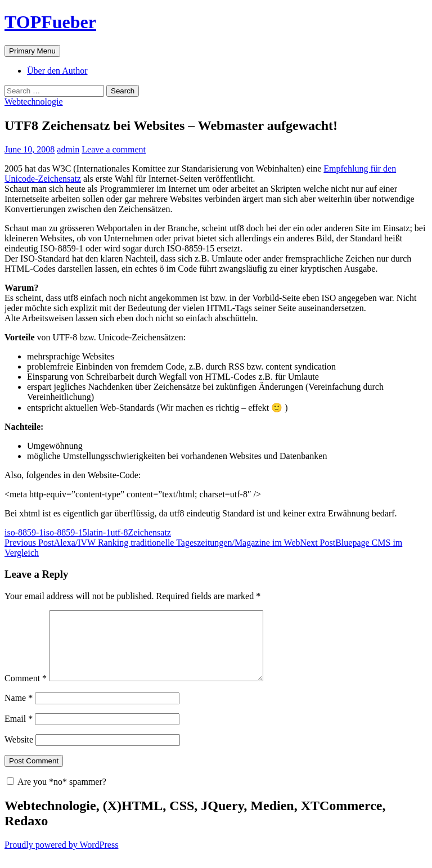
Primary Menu (32, 51)
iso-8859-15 (65, 532)
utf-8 (119, 532)
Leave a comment (114, 149)
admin (68, 149)
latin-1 (99, 532)
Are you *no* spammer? (57, 795)
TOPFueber (50, 22)
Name (19, 711)
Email (19, 732)
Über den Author (57, 71)
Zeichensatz (150, 532)
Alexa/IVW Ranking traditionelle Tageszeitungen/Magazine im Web (152, 543)
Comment (26, 692)
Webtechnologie (34, 102)
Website (19, 753)
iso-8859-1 (24, 532)
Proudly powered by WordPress (61, 858)
